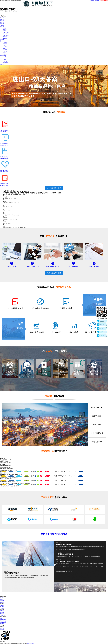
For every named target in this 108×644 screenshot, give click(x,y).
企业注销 (5, 28)
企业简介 (5, 60)
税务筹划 (5, 53)
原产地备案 (74, 332)
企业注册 (2, 27)
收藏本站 (92, 1)
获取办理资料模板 (54, 273)
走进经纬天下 (3, 55)
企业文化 (5, 58)
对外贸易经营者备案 (15, 308)
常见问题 (2, 602)
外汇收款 (2, 25)
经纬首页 (2, 18)
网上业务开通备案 (93, 332)
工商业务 (5, 48)
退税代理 (2, 21)
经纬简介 (2, 599)
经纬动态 (2, 601)
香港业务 (5, 45)
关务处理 (2, 608)
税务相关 (5, 51)
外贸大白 (5, 54)
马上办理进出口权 (54, 188)
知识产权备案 (55, 332)
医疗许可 (5, 29)
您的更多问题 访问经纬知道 (54, 534)
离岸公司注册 (6, 34)
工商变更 (2, 612)
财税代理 (2, 24)
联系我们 (2, 64)
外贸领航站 (6, 63)
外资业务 (5, 47)
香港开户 (5, 31)
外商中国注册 (6, 35)
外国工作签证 (6, 32)
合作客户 (5, 57)
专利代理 (2, 630)
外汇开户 (5, 38)
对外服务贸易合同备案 (40, 308)
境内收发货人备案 (36, 332)
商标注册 (2, 628)
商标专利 (5, 37)
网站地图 (97, 1)
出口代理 (2, 22)
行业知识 (2, 40)
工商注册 (2, 611)
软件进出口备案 (66, 308)
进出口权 (2, 19)
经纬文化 (2, 598)
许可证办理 (3, 615)
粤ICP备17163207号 (31, 643)
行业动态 (5, 61)
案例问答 (2, 41)
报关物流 (5, 50)
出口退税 (5, 44)
